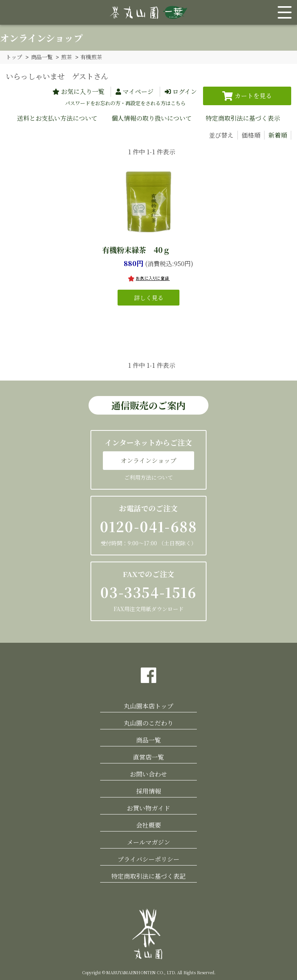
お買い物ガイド (148, 808)
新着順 (278, 135)
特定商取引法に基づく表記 (148, 876)
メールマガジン (148, 842)
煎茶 (67, 57)
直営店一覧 (148, 757)
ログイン (185, 91)
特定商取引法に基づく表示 (243, 118)
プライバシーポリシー (148, 859)
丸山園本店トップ (148, 706)
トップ (14, 57)
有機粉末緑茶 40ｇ (136, 249)
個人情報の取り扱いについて (152, 118)
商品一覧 (42, 57)
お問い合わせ (148, 774)
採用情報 (148, 791)
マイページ (138, 91)
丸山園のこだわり (148, 723)
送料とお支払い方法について (57, 118)
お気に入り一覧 (83, 91)
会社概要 (148, 825)
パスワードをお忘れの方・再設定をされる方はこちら (125, 103)
